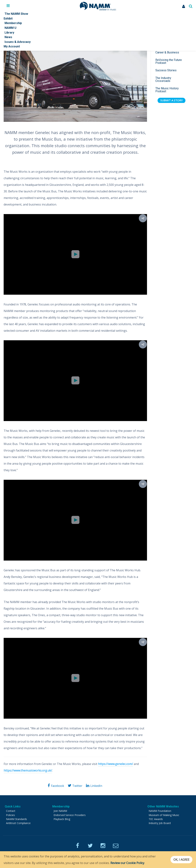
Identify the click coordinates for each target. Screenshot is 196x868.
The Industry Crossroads (163, 79)
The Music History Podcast (167, 90)
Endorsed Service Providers (70, 815)
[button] (75, 254)
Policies (10, 815)
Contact (11, 811)
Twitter (77, 786)
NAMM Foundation (160, 811)
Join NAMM (60, 811)
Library (9, 33)
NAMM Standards (16, 819)
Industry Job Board (160, 823)
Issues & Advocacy (18, 42)
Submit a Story (171, 100)
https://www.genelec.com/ (115, 764)
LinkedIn (96, 786)
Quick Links (13, 806)
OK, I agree (180, 860)
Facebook (58, 786)
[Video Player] (75, 254)
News (8, 37)
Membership (13, 23)
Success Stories (166, 70)
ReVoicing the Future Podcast (169, 61)
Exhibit (8, 19)
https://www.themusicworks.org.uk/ (28, 770)
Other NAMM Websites (163, 806)
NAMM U (10, 28)
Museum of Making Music (164, 815)
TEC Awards (156, 819)
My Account (12, 46)
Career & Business (167, 52)
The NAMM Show (16, 14)
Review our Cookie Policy (127, 863)
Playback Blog (62, 819)
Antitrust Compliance (18, 823)
